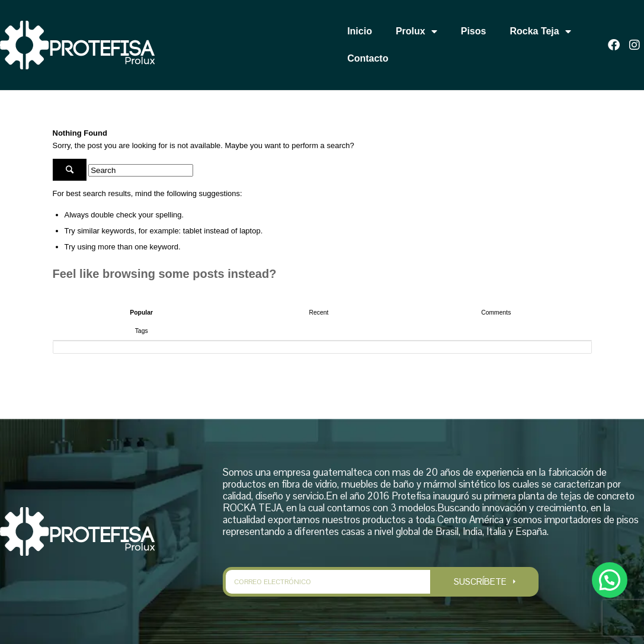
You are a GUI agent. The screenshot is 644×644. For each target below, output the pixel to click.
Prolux (416, 31)
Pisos (474, 31)
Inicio (360, 31)
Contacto (368, 58)
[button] (609, 579)
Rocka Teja (540, 31)
